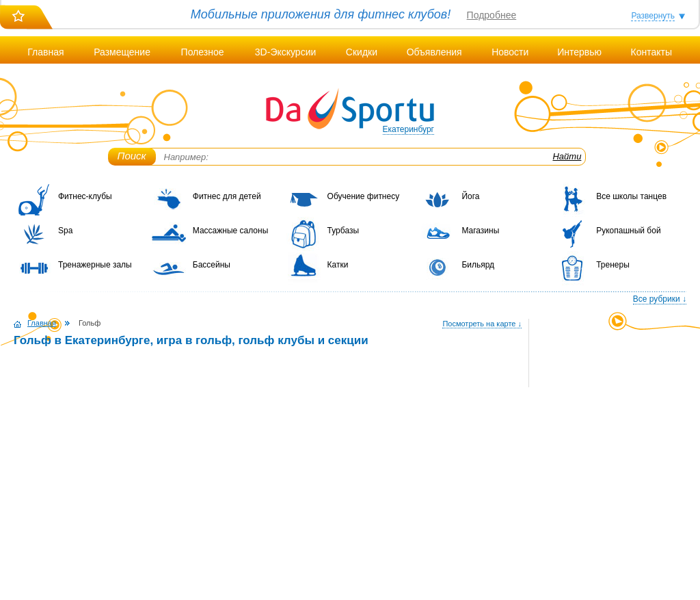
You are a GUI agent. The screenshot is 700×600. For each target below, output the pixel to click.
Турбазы (343, 231)
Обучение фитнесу (364, 196)
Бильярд (478, 265)
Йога (470, 196)
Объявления (434, 52)
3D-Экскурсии (285, 52)
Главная (45, 52)
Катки (338, 265)
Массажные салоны (231, 231)
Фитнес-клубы (85, 196)
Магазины (480, 231)
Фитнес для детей (227, 196)
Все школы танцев (631, 196)
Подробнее (492, 15)
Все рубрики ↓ (660, 299)
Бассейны (212, 265)
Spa (65, 231)
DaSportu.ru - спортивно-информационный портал (350, 109)
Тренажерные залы (95, 265)
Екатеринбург (409, 129)
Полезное (203, 52)
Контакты (651, 52)
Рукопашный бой (628, 231)
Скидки (362, 52)
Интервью (579, 52)
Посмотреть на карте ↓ (482, 324)
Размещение (122, 52)
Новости (510, 52)
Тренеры (613, 265)
